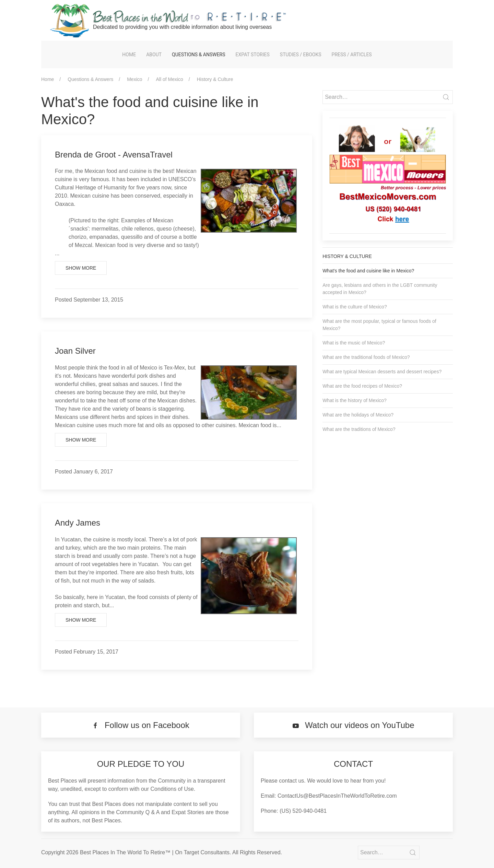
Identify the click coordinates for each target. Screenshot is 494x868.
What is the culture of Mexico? (355, 307)
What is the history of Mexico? (355, 400)
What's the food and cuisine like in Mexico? (368, 271)
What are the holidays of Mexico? (358, 415)
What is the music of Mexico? (354, 343)
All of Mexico (169, 79)
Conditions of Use (172, 789)
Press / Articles (352, 55)
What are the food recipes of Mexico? (362, 386)
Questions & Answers (198, 55)
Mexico (134, 79)
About (154, 55)
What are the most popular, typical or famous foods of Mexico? (379, 325)
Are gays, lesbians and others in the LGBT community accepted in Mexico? (380, 289)
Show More (81, 268)
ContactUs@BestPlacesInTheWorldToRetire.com (337, 796)
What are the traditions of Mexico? (359, 429)
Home (129, 55)
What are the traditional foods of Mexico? (366, 357)
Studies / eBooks (301, 55)
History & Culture (215, 79)
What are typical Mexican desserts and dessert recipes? (382, 372)
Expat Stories (253, 55)
